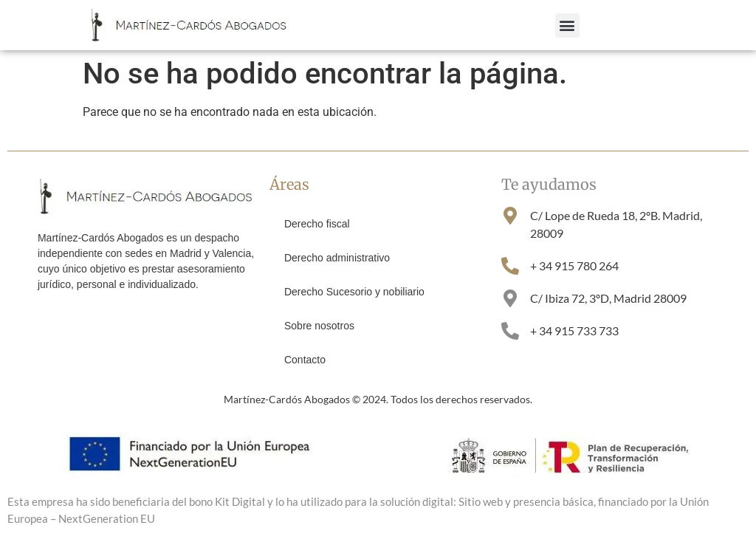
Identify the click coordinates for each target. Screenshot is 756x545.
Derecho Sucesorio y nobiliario (354, 292)
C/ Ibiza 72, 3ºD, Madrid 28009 (608, 298)
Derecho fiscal (317, 224)
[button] (567, 25)
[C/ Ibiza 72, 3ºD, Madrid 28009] (510, 298)
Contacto (305, 360)
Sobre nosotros (319, 326)
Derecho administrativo (337, 258)
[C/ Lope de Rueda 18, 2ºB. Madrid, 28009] (510, 216)
